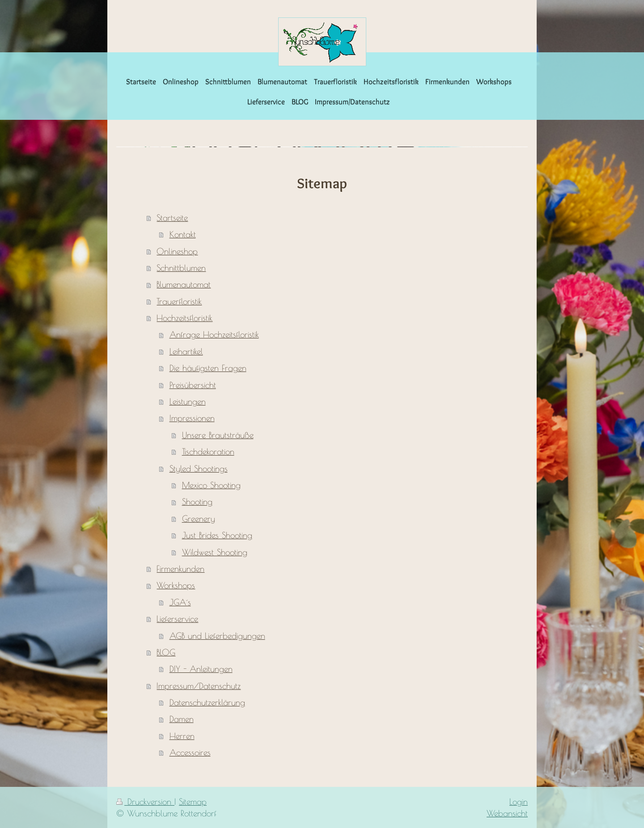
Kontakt (183, 234)
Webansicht (507, 813)
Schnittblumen (181, 268)
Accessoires (190, 752)
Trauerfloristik (179, 301)
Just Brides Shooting (217, 535)
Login (519, 802)
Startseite (172, 218)
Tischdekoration (208, 452)
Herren (182, 736)
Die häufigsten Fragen (208, 368)
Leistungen (188, 401)
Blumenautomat (184, 284)
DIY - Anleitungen (201, 669)
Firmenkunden (180, 569)
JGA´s (180, 602)
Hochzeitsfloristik (184, 318)
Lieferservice (177, 619)
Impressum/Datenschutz (199, 686)
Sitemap (193, 802)
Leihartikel (186, 351)
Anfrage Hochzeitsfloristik (214, 334)
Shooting (197, 502)
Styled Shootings (199, 469)
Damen (182, 719)
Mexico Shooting (211, 485)
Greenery (199, 519)
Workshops (176, 585)
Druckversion (145, 802)
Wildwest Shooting (215, 552)
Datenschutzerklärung (207, 702)
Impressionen (192, 418)
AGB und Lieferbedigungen (217, 636)
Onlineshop (177, 251)
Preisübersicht (193, 385)
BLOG (166, 652)
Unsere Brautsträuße (218, 435)
